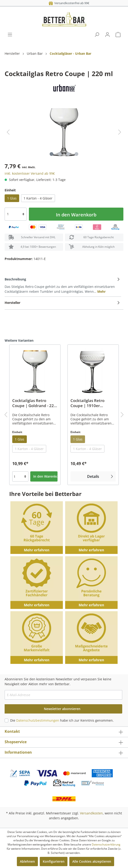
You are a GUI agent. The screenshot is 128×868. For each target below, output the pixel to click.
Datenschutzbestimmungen (38, 720)
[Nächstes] (120, 132)
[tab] (63, 285)
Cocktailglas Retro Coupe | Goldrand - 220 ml (34, 403)
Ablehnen (27, 861)
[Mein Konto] (107, 35)
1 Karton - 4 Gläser (38, 198)
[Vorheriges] (8, 132)
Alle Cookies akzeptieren (92, 861)
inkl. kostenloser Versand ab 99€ (30, 173)
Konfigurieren (54, 861)
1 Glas (12, 198)
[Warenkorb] (118, 35)
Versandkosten (91, 813)
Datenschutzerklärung (106, 844)
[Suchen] (97, 35)
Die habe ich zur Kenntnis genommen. (62, 720)
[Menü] (10, 35)
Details (101, 476)
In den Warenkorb (76, 215)
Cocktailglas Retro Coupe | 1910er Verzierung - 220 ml (89, 403)
